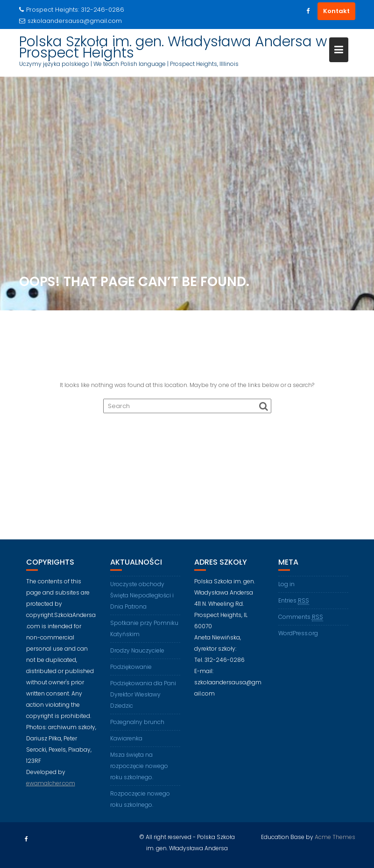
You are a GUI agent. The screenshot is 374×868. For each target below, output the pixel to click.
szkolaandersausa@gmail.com (71, 21)
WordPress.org (298, 633)
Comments (301, 617)
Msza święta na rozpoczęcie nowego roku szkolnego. (139, 766)
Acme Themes (335, 837)
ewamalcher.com (51, 783)
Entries (294, 601)
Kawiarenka (126, 738)
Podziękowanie (131, 667)
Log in (286, 584)
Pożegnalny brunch (137, 722)
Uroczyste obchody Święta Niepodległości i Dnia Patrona (142, 595)
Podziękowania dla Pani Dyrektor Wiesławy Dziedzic (143, 694)
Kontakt (336, 11)
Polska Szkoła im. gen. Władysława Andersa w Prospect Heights (173, 47)
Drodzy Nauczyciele (137, 650)
